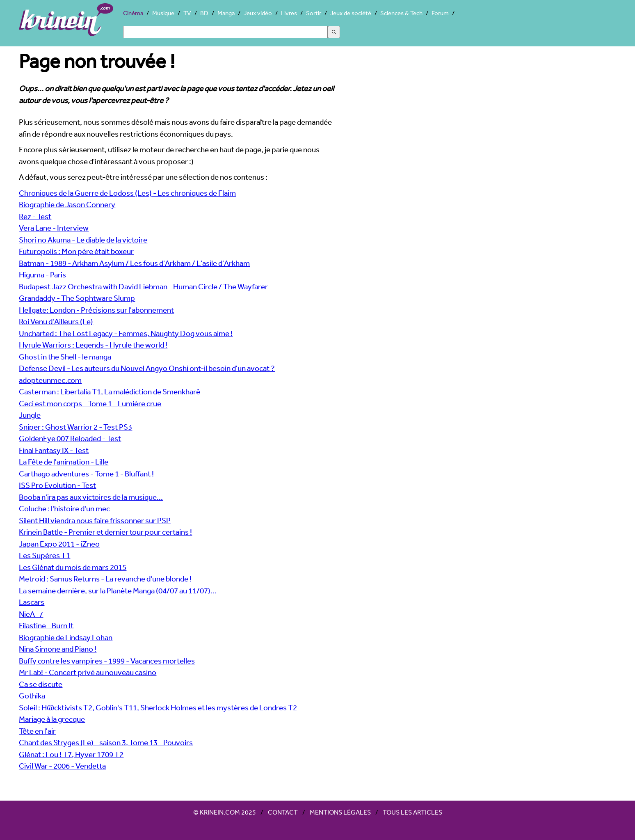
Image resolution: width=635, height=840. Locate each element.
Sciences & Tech (401, 13)
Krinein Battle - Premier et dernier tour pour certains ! (105, 532)
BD (204, 13)
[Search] (225, 32)
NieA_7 (31, 614)
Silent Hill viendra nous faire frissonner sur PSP (95, 520)
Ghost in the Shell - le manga (65, 357)
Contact (283, 812)
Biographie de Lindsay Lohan (66, 637)
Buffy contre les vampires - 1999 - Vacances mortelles (107, 661)
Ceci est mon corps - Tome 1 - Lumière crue (90, 403)
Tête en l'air (37, 731)
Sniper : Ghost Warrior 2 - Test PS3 (75, 427)
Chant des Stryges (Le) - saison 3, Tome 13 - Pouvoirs (106, 742)
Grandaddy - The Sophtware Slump (77, 298)
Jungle (30, 415)
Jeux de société (351, 13)
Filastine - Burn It (46, 625)
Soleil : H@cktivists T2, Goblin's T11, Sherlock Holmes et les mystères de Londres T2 (158, 707)
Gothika (32, 696)
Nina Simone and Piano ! (58, 649)
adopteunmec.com (50, 380)
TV (187, 13)
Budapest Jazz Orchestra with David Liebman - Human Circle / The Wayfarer (143, 286)
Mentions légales (340, 812)
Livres (289, 13)
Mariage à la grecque (52, 719)
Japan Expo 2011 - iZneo (59, 544)
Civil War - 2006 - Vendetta (62, 766)
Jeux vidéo (258, 13)
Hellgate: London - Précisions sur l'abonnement (96, 310)
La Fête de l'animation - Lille (64, 462)
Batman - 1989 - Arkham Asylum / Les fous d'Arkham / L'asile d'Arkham (134, 263)
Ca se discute (41, 684)
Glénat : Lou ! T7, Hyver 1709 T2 (71, 754)
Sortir (314, 13)
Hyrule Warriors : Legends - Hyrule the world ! (93, 345)
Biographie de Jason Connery (67, 204)
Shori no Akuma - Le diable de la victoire (83, 240)
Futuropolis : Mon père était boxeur (76, 251)
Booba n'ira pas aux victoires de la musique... (91, 497)
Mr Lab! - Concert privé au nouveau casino (88, 672)
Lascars (32, 602)
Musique (163, 13)
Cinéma (133, 13)
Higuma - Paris (42, 275)
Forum (440, 13)
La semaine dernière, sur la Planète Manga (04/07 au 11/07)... (118, 591)
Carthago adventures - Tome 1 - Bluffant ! (86, 474)
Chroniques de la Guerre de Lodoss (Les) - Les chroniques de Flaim (127, 193)
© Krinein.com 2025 (225, 812)
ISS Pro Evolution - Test (57, 485)
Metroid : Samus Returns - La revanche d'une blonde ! (105, 579)
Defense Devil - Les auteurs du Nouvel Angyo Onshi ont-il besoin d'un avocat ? (147, 368)
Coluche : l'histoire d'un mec (64, 508)
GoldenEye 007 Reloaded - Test (70, 438)
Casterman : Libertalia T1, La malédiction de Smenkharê (110, 391)
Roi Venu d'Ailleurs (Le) (56, 321)
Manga (226, 13)
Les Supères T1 (45, 555)
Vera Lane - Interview (54, 228)
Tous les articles (412, 812)
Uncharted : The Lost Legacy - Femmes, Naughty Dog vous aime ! (126, 333)
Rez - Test (35, 216)
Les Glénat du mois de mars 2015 (73, 567)
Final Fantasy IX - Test (54, 450)
